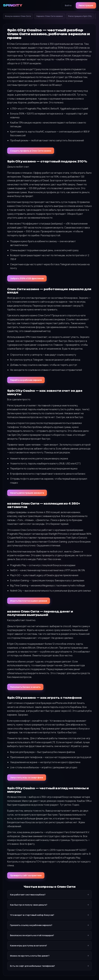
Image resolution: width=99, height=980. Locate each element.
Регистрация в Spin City (80, 16)
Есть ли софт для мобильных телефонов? (32, 966)
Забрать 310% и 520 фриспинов (27, 278)
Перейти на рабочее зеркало (26, 380)
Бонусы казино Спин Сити (18, 16)
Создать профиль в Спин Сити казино (31, 151)
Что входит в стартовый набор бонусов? (32, 915)
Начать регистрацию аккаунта (27, 493)
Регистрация (86, 5)
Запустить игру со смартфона (27, 777)
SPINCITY (13, 5)
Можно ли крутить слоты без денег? (30, 956)
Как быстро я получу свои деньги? (29, 905)
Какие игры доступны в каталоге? (28, 946)
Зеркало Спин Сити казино (49, 16)
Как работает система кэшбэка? (28, 895)
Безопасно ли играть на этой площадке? (32, 935)
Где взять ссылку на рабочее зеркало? (31, 925)
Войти (68, 5)
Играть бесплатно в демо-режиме (29, 601)
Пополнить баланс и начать (25, 687)
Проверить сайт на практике (26, 875)
